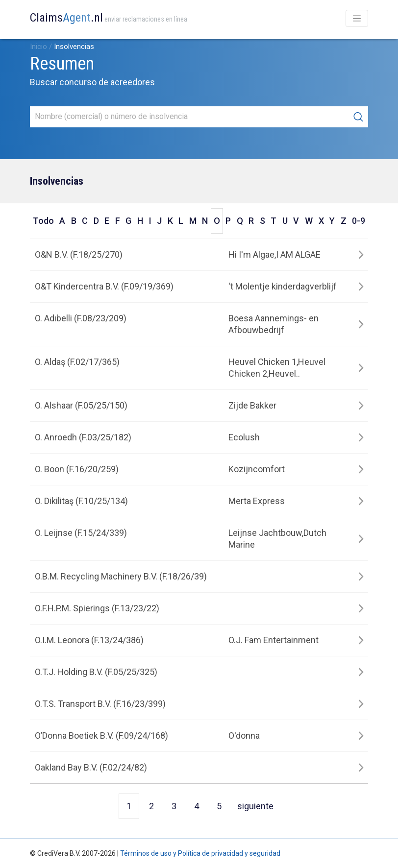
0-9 (359, 221)
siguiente (255, 806)
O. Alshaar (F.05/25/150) (81, 405)
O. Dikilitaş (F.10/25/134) (81, 501)
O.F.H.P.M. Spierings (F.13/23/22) (97, 608)
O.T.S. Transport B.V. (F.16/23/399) (100, 704)
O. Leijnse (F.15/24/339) (81, 533)
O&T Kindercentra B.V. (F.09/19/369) (104, 286)
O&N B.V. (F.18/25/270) (79, 254)
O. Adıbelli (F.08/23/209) (81, 318)
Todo (43, 221)
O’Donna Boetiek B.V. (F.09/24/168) (101, 735)
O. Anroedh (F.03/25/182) (83, 437)
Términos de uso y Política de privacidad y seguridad (200, 853)
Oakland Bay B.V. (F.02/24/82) (91, 767)
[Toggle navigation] (357, 18)
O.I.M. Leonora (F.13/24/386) (89, 640)
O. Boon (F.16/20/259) (77, 469)
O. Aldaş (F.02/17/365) (77, 362)
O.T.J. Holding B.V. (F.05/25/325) (96, 672)
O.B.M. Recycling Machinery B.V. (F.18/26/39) (121, 576)
